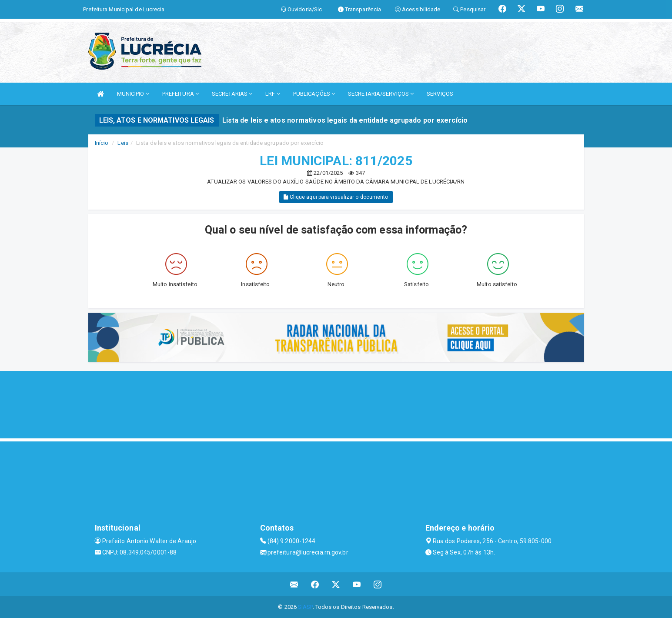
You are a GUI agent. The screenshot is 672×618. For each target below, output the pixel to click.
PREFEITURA (181, 94)
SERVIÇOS (440, 94)
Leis (123, 143)
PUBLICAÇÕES (314, 94)
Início (102, 143)
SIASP (305, 607)
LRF (273, 94)
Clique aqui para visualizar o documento (336, 197)
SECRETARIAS (232, 94)
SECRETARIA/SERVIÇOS (381, 94)
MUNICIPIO (133, 94)
